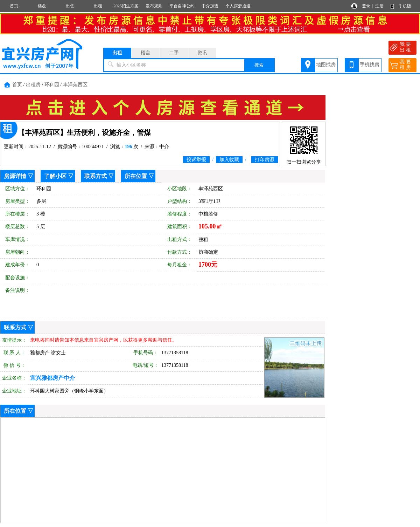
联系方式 (96, 176)
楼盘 (42, 6)
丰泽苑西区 (75, 85)
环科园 (52, 85)
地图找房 (326, 65)
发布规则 (154, 6)
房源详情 (15, 176)
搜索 (259, 65)
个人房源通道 (238, 6)
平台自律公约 (182, 6)
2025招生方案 (126, 6)
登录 (366, 6)
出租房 (33, 85)
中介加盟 (210, 6)
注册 (379, 6)
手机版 (405, 6)
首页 (14, 6)
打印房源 (265, 160)
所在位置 (136, 176)
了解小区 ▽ (59, 176)
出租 (98, 6)
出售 (70, 6)
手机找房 (370, 65)
